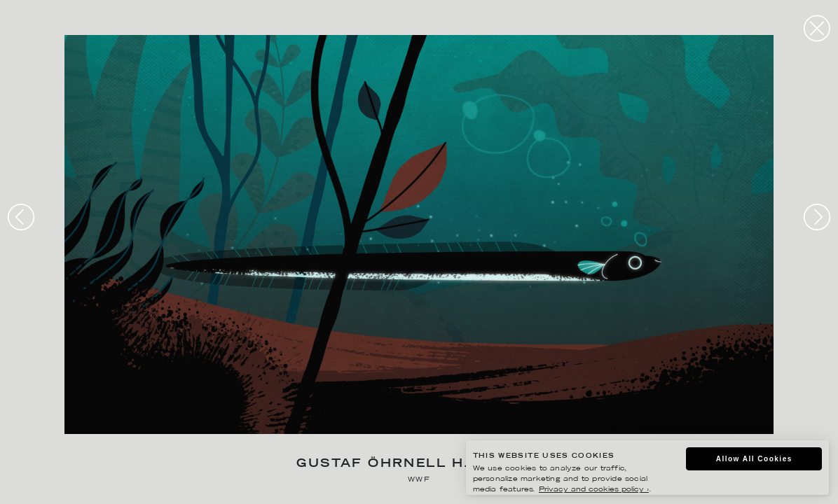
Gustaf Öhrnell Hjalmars (419, 464)
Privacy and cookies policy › (594, 490)
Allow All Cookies (754, 459)
